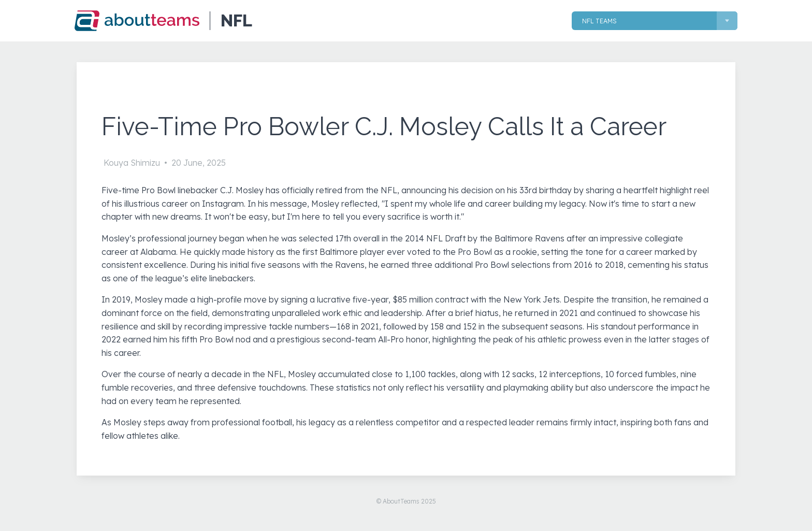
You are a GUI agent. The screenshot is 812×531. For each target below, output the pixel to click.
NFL (236, 21)
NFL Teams (599, 21)
